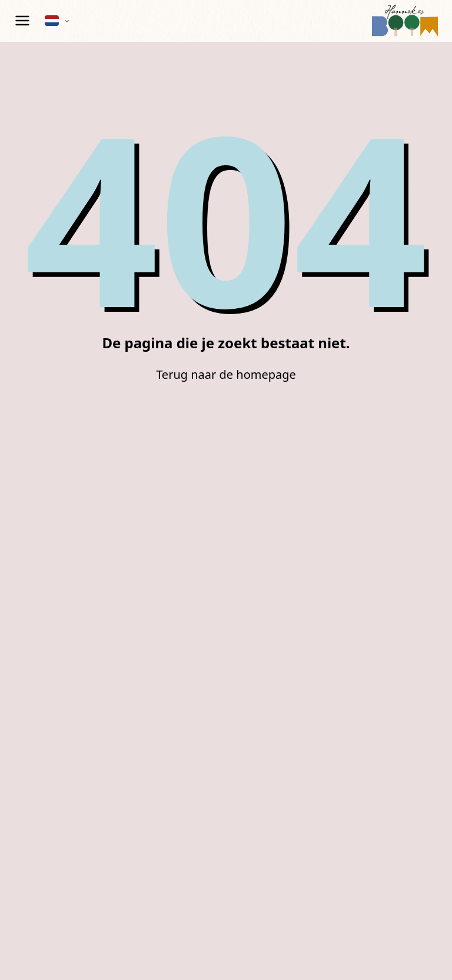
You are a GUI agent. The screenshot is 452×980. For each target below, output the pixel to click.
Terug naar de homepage (226, 374)
